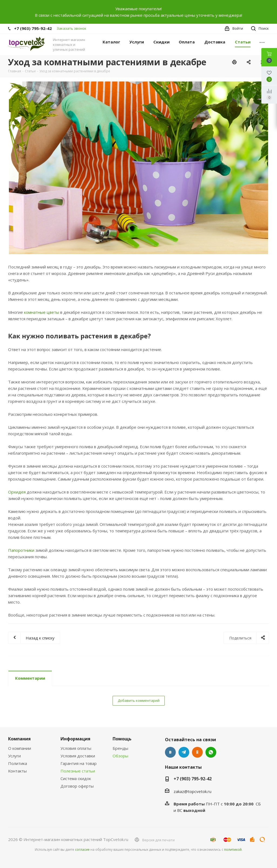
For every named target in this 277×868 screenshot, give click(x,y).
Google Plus (211, 752)
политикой (233, 850)
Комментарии (30, 678)
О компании (20, 748)
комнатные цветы (42, 312)
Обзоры (120, 756)
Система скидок (76, 778)
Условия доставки (78, 756)
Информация (75, 739)
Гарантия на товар (79, 763)
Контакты (17, 771)
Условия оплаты (76, 748)
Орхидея (17, 492)
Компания (19, 739)
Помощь (122, 739)
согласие (82, 850)
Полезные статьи (78, 771)
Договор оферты (77, 786)
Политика (18, 763)
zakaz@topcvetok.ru (192, 791)
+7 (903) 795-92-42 (33, 28)
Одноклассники (197, 752)
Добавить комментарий (139, 700)
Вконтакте (170, 752)
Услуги (14, 756)
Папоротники (21, 550)
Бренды (120, 748)
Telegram (184, 752)
